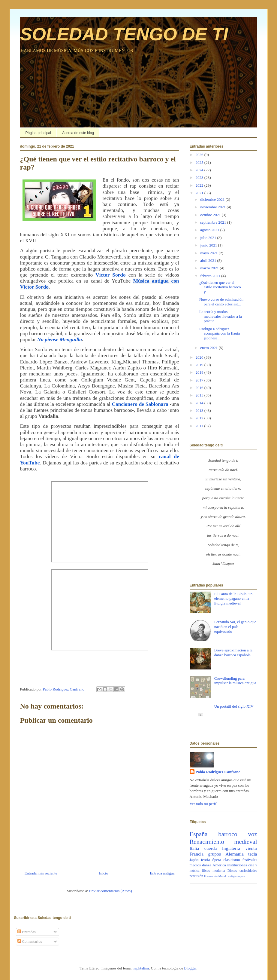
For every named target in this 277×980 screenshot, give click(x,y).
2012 (200, 418)
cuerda (211, 848)
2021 (200, 193)
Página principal (38, 133)
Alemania (235, 854)
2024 (200, 170)
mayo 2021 (209, 253)
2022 (200, 185)
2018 (200, 372)
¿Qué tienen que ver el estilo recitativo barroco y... (220, 287)
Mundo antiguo (228, 876)
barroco (228, 834)
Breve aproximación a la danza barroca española (233, 652)
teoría (206, 860)
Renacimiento (207, 842)
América (219, 865)
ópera (217, 860)
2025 (200, 162)
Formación (211, 876)
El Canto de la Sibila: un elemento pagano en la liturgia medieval (233, 599)
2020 (200, 357)
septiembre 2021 (214, 222)
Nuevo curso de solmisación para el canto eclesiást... (221, 302)
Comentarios (30, 941)
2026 (200, 155)
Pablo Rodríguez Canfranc (218, 772)
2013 (200, 410)
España (199, 834)
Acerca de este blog (78, 133)
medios (195, 865)
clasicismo (232, 860)
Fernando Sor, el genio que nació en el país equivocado (235, 626)
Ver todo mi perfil (204, 804)
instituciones (237, 865)
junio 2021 (209, 245)
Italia (194, 848)
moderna (219, 871)
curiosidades (248, 871)
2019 (200, 365)
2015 (200, 395)
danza (206, 865)
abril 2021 (209, 260)
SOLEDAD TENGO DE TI (124, 34)
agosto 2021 (210, 230)
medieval (245, 842)
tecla (253, 854)
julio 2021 (209, 238)
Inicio (104, 873)
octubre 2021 (211, 215)
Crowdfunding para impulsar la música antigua (235, 681)
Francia (197, 854)
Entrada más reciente (41, 873)
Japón (194, 860)
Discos (232, 871)
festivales (250, 860)
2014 (200, 403)
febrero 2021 (211, 276)
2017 (200, 380)
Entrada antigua (162, 873)
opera (242, 876)
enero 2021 (209, 348)
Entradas (27, 932)
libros (206, 871)
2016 (200, 388)
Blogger (190, 968)
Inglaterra (231, 848)
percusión (196, 876)
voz (252, 834)
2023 (200, 178)
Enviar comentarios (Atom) (111, 891)
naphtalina (141, 968)
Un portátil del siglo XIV (234, 706)
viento (251, 848)
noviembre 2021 (213, 207)
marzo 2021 (210, 268)
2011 (200, 426)
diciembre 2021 (213, 199)
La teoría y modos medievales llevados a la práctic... (221, 316)
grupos (215, 854)
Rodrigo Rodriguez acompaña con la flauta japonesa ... (220, 333)
